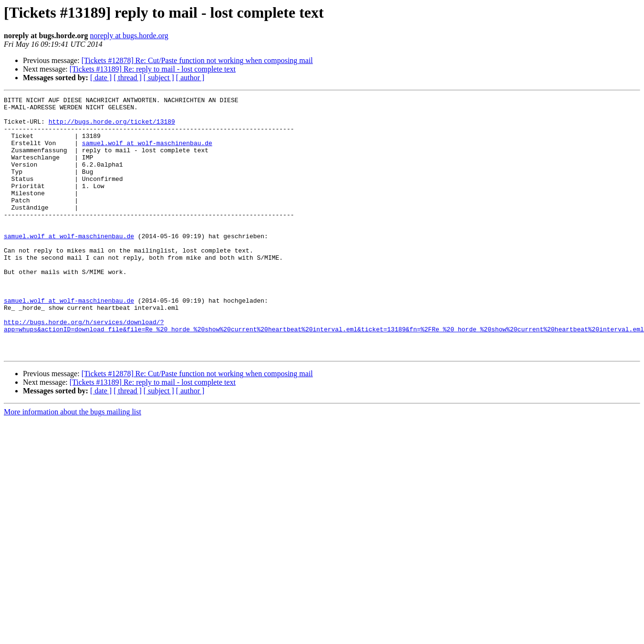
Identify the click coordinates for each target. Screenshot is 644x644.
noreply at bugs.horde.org (129, 36)
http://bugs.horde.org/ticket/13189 (112, 127)
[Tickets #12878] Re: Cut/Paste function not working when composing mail (197, 60)
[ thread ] (128, 78)
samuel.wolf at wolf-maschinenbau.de (147, 153)
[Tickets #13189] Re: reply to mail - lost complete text (153, 69)
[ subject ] (159, 78)
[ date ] (101, 78)
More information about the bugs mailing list (73, 463)
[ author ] (190, 78)
